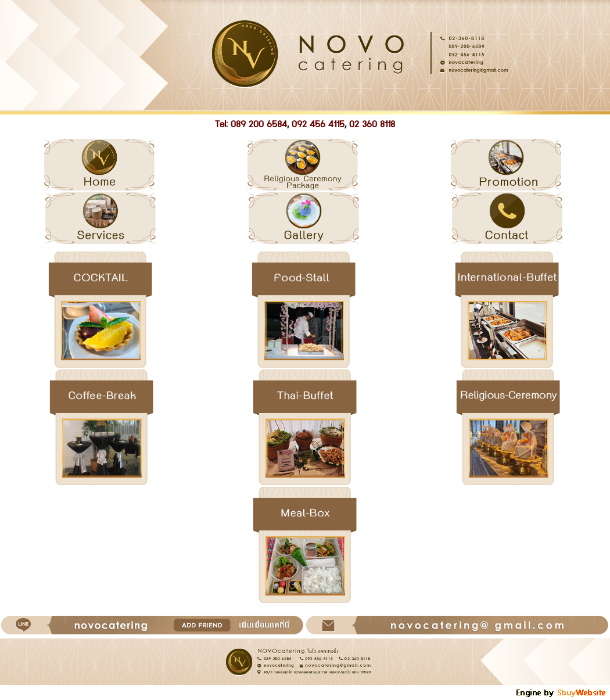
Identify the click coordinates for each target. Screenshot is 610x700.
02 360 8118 (372, 125)
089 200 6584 (259, 125)
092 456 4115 (318, 125)
